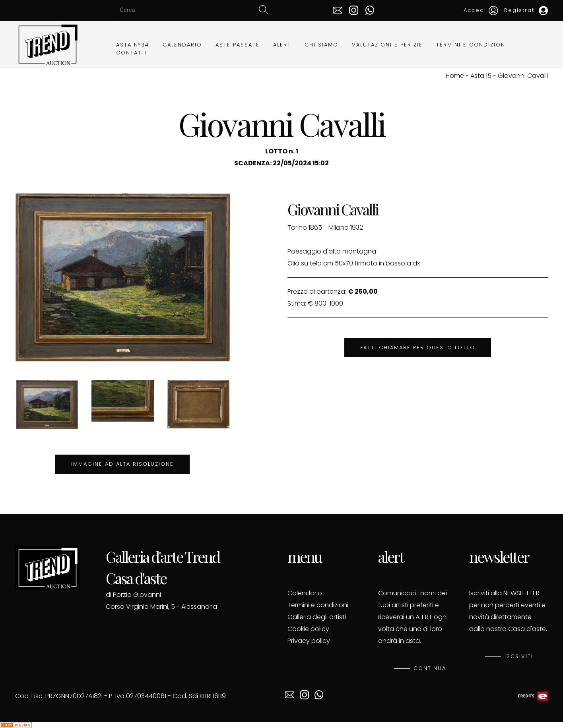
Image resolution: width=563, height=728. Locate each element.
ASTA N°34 (133, 45)
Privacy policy (309, 641)
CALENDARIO (182, 45)
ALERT (282, 45)
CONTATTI (132, 53)
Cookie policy (308, 629)
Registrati (526, 10)
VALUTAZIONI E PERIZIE (387, 45)
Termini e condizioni (318, 605)
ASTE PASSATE (238, 45)
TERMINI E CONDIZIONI (472, 45)
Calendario (305, 593)
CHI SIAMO (321, 45)
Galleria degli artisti (317, 617)
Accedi (481, 10)
